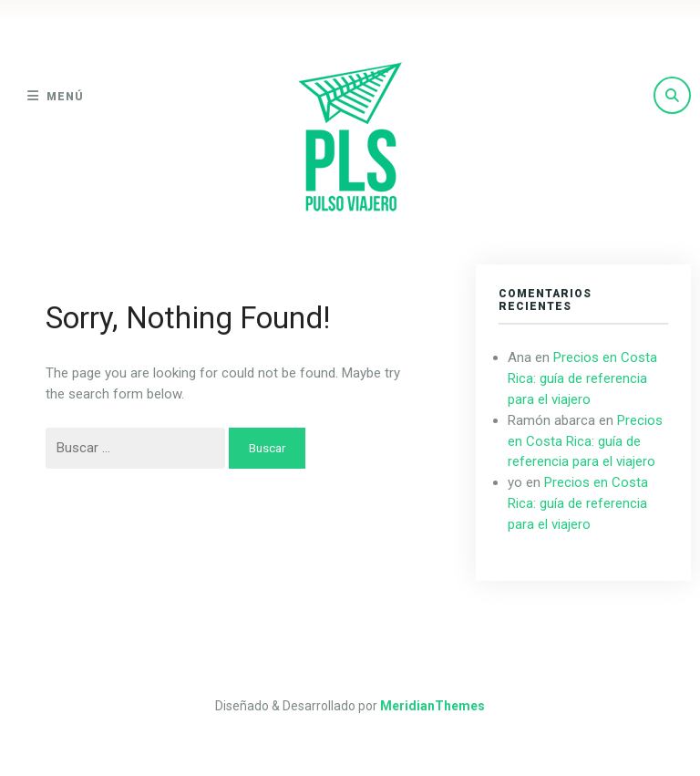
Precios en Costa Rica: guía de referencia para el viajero (582, 378)
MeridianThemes (432, 706)
